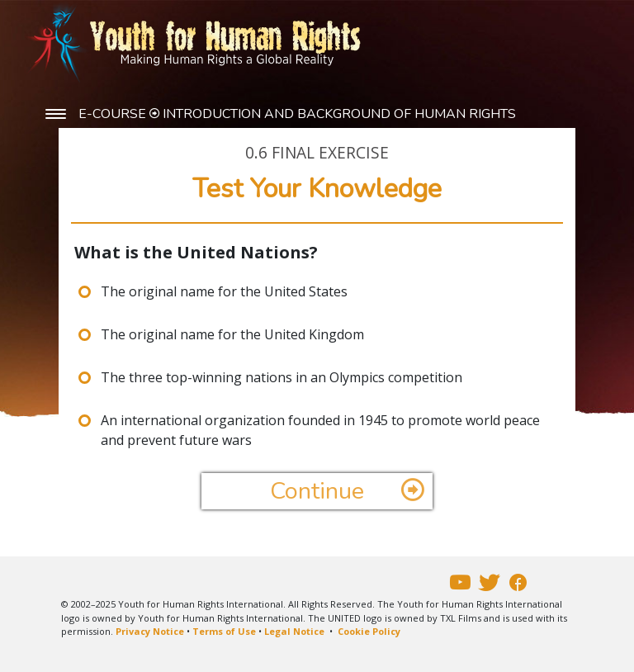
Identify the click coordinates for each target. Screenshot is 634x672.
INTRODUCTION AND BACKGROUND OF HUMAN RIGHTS (339, 114)
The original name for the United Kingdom (232, 334)
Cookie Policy (369, 631)
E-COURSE (114, 114)
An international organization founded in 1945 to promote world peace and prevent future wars (320, 430)
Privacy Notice (150, 631)
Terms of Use (224, 631)
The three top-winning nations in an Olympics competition (282, 377)
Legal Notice (294, 631)
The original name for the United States (224, 291)
